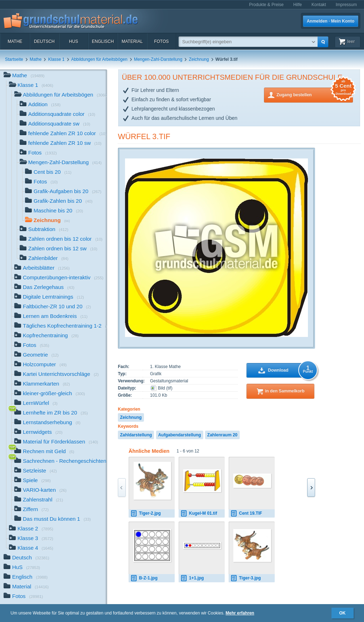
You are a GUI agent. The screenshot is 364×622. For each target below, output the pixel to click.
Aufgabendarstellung (180, 435)
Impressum (346, 5)
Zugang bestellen (315, 94)
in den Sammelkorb (285, 391)
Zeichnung (199, 59)
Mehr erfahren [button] (240, 613)
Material (132, 41)
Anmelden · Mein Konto (331, 21)
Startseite (14, 59)
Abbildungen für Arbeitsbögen (99, 59)
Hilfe (298, 5)
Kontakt (319, 5)
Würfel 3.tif (144, 136)
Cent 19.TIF (246, 513)
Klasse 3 (31, 539)
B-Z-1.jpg (144, 578)
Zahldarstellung (136, 435)
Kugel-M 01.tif (199, 513)
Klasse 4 (31, 548)
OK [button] (343, 613)
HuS (73, 41)
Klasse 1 (56, 59)
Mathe (15, 41)
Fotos (161, 41)
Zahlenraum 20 (222, 435)
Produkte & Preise (266, 5)
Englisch (103, 41)
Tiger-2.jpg (146, 513)
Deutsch (44, 41)
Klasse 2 (31, 529)
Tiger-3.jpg (246, 578)
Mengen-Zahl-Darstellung (158, 59)
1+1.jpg (192, 578)
